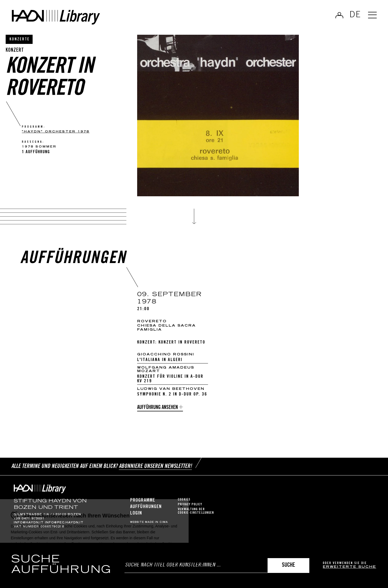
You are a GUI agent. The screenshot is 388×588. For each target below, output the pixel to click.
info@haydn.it (29, 523)
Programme (143, 500)
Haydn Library (56, 17)
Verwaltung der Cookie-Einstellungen (196, 511)
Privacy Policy (190, 505)
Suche (288, 566)
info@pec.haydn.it (64, 523)
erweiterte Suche (349, 567)
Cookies (184, 500)
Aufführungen (146, 507)
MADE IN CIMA (156, 522)
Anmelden (339, 15)
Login (136, 513)
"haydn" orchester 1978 (56, 132)
